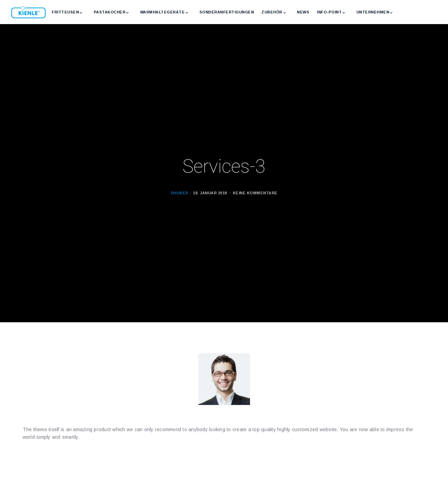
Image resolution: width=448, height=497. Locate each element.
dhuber (180, 202)
